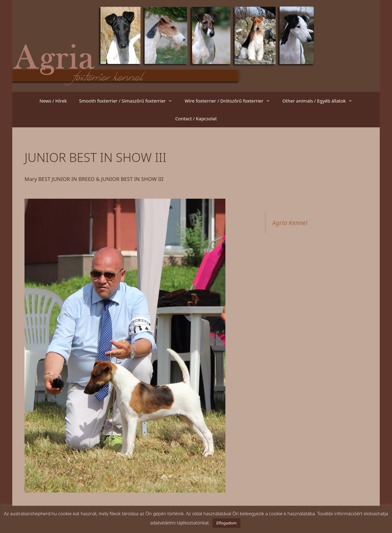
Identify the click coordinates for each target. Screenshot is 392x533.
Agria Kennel (290, 223)
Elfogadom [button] (226, 523)
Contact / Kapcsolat (196, 118)
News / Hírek (53, 101)
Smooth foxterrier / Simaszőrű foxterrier (129, 101)
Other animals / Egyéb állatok (320, 101)
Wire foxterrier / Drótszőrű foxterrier (230, 101)
